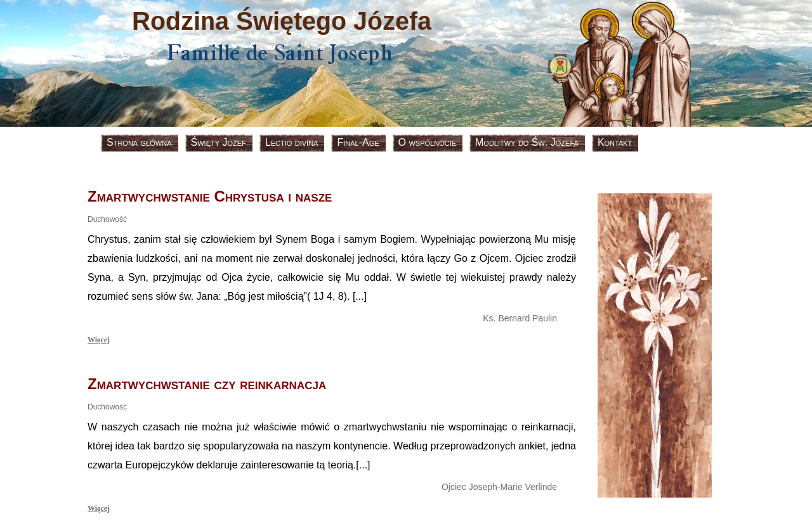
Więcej (99, 340)
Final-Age (358, 142)
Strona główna (139, 142)
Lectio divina (292, 142)
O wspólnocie (427, 142)
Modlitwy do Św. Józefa (527, 142)
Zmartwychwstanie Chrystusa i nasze (210, 196)
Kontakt (615, 142)
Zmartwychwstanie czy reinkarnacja (207, 384)
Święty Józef (219, 142)
